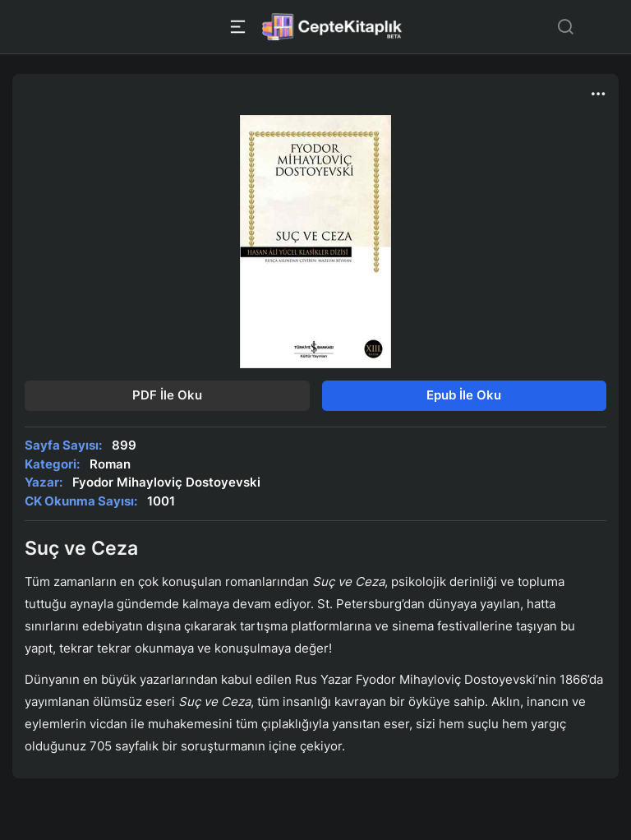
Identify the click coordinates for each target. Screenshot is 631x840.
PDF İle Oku (167, 395)
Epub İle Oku (464, 395)
